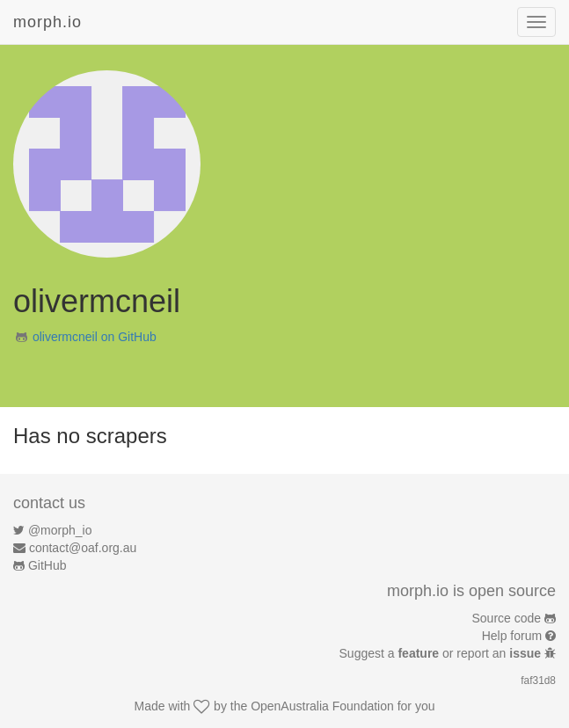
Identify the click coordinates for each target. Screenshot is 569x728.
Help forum (512, 636)
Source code (507, 618)
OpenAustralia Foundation (322, 706)
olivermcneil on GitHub (95, 337)
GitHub (47, 565)
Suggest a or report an (442, 653)
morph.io (47, 22)
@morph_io (60, 530)
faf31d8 (538, 681)
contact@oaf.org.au (83, 548)
